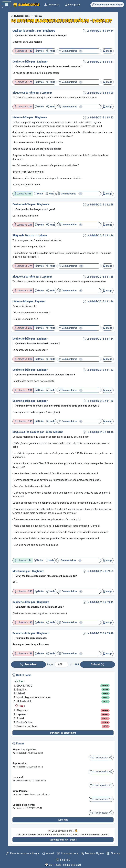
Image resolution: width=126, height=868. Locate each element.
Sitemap (113, 853)
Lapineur (42, 62)
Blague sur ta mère (24, 93)
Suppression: (20, 763)
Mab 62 (21, 694)
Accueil (48, 853)
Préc (28, 664)
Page (50, 664)
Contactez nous (68, 853)
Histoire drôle (21, 117)
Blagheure (49, 31)
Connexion (56, 5)
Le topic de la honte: (24, 805)
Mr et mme (19, 571)
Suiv (97, 664)
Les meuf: (18, 777)
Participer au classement (63, 733)
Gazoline (21, 690)
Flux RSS (63, 860)
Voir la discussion (101, 758)
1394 (76, 664)
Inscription (76, 5)
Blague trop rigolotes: (25, 750)
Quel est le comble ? (25, 31)
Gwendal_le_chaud (27, 726)
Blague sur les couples (26, 432)
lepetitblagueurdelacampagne (34, 697)
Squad (20, 718)
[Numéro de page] (61, 664)
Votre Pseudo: (20, 791)
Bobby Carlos (24, 722)
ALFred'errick (24, 701)
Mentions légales (93, 853)
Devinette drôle (22, 62)
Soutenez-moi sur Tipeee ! (63, 840)
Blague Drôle (28, 5)
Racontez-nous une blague (23, 853)
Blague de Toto (22, 236)
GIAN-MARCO (54, 432)
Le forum (63, 820)
